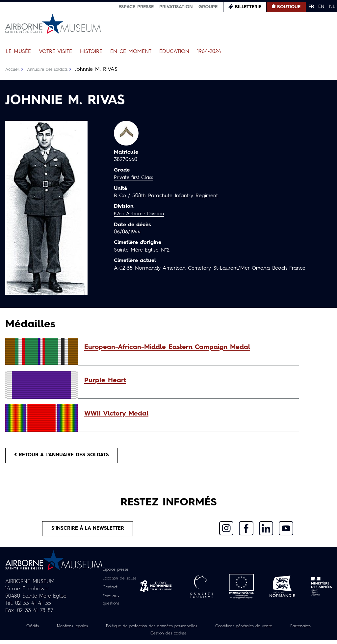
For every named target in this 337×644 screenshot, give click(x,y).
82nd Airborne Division (142, 214)
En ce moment (131, 52)
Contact (109, 591)
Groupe (208, 7)
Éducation (174, 52)
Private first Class (135, 178)
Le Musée (18, 52)
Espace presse (136, 7)
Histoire (91, 52)
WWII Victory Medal (116, 414)
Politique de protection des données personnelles (170, 630)
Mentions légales (81, 630)
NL (332, 7)
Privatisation (176, 7)
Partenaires (139, 637)
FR (311, 7)
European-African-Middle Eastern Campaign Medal (167, 347)
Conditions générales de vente (274, 630)
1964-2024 (209, 52)
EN (321, 7)
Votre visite (55, 52)
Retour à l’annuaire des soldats (66, 456)
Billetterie (248, 7)
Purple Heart (105, 381)
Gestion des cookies (190, 637)
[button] (188, 347)
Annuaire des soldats (51, 69)
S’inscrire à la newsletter (88, 532)
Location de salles (120, 582)
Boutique (289, 7)
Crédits (38, 630)
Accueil (13, 69)
